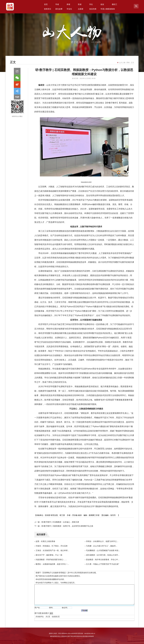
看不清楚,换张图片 (42, 613)
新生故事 (59, 9)
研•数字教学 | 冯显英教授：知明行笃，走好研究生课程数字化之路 (67, 526)
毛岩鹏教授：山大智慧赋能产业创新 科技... (103, 550)
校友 (102, 4)
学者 (57, 4)
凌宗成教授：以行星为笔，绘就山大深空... (103, 555)
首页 (46, 4)
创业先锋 (93, 9)
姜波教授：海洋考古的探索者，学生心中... (103, 560)
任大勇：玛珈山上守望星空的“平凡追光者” (103, 564)
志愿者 (81, 9)
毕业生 (69, 9)
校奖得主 (48, 9)
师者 (68, 4)
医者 (80, 4)
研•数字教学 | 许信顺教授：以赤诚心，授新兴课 (60, 522)
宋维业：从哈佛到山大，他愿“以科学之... (102, 541)
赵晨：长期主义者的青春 (45, 541)
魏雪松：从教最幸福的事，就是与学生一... (52, 564)
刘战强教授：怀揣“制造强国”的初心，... (51, 560)
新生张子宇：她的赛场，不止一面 (49, 555)
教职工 (115, 4)
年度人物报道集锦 (108, 9)
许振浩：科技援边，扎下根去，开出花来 (52, 546)
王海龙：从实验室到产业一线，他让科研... (52, 550)
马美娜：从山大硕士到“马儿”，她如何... (102, 546)
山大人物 (122, 63)
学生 (91, 4)
